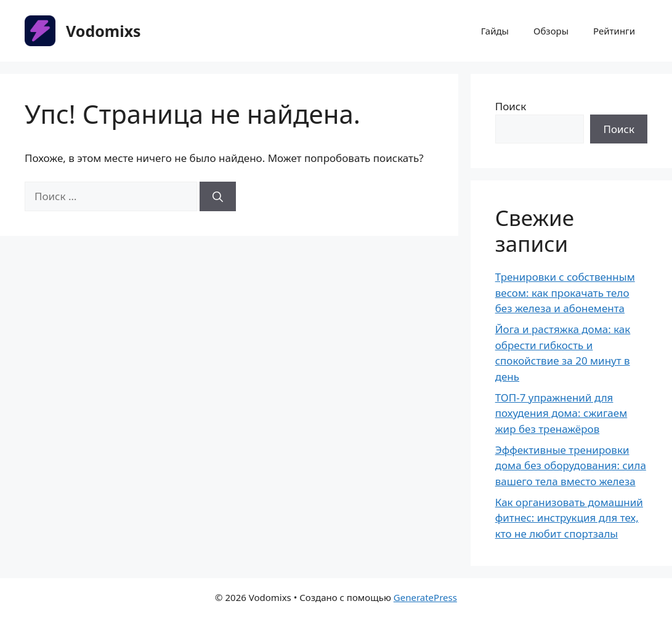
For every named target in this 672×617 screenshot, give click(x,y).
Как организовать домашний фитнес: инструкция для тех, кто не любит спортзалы (569, 518)
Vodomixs (103, 31)
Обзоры (551, 31)
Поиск (511, 106)
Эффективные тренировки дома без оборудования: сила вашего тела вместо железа (571, 466)
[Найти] (218, 196)
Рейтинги (614, 31)
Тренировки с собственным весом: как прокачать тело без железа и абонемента (565, 292)
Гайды (495, 31)
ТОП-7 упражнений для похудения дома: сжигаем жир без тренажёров (561, 413)
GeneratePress (425, 597)
